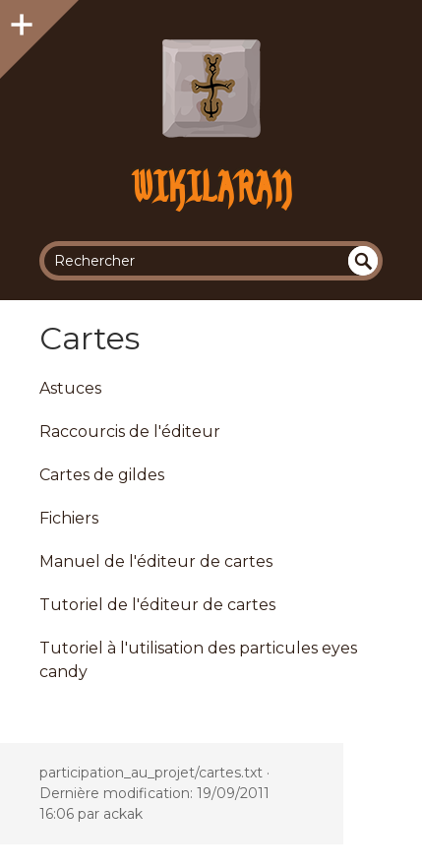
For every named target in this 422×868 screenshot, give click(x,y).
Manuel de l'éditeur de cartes (156, 561)
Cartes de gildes (102, 475)
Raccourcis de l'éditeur (130, 432)
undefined (363, 261)
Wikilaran (211, 186)
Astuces (70, 388)
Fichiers (69, 518)
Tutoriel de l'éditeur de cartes (157, 605)
